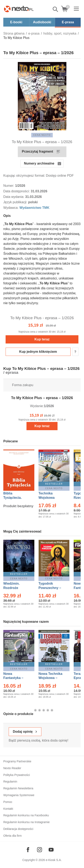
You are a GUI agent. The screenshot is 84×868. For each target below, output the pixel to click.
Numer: (9, 186)
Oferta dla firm (13, 836)
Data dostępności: (17, 191)
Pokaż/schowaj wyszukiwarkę (56, 9)
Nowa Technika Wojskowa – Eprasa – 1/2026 (51, 678)
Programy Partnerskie (17, 761)
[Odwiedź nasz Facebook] (28, 850)
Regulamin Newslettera (18, 788)
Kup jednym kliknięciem (38, 352)
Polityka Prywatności (17, 775)
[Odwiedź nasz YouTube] (51, 850)
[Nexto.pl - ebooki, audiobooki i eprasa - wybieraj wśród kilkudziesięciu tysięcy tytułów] (19, 9)
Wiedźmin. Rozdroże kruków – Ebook (16, 588)
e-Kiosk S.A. (54, 860)
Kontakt (8, 809)
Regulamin (10, 782)
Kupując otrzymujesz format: (24, 176)
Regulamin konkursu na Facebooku (26, 815)
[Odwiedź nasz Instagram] (40, 850)
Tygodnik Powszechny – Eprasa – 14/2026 (52, 588)
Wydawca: (11, 208)
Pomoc (8, 802)
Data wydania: (14, 197)
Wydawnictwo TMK (34, 208)
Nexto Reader (12, 768)
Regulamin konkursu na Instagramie (26, 822)
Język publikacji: (16, 202)
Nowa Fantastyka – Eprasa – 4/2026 (16, 678)
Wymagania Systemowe (19, 795)
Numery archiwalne (39, 163)
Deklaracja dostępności (18, 829)
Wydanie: (37, 406)
